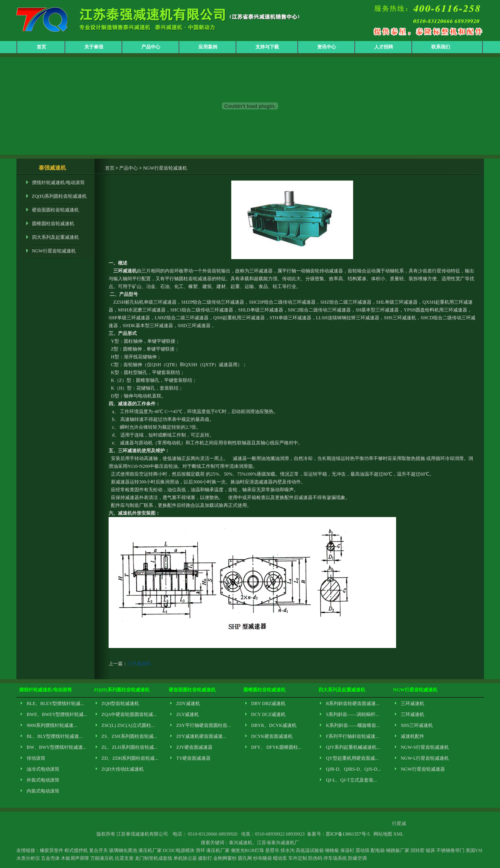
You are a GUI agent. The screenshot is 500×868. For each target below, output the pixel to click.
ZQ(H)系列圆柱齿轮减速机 (60, 196)
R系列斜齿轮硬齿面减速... (353, 703)
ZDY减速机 (188, 703)
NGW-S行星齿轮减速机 (425, 747)
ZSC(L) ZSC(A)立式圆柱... (128, 725)
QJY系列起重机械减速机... (353, 747)
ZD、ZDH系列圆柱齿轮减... (130, 758)
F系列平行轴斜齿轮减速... (352, 736)
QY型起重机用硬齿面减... (352, 758)
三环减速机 (139, 664)
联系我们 (441, 47)
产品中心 (151, 47)
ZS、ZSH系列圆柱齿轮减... (129, 736)
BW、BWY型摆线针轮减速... (56, 747)
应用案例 (208, 47)
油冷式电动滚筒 (43, 769)
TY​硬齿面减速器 (193, 758)
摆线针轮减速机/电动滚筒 (58, 183)
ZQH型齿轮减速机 (121, 703)
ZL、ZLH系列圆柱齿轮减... (129, 747)
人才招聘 (384, 47)
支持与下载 (267, 47)
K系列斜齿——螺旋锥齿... (353, 725)
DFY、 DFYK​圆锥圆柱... (276, 747)
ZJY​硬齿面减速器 (194, 747)
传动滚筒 (36, 758)
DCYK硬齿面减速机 (272, 736)
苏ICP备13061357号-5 (348, 834)
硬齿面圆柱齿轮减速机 (55, 210)
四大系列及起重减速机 (55, 237)
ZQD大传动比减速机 (123, 769)
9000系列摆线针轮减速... (52, 725)
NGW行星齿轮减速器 (423, 769)
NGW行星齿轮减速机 (54, 251)
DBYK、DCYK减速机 (274, 725)
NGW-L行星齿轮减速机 (425, 758)
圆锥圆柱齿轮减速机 (53, 224)
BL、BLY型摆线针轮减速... (54, 736)
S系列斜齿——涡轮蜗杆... (352, 714)
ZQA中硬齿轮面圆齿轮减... (129, 714)
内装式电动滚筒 (43, 791)
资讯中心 (327, 47)
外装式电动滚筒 (43, 780)
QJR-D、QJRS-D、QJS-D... (353, 769)
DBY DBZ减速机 (268, 703)
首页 (41, 47)
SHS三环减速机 (417, 725)
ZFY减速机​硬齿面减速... (201, 736)
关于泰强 (94, 47)
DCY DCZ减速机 (268, 714)
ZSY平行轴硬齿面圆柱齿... (204, 725)
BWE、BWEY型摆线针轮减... (57, 714)
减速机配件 (412, 736)
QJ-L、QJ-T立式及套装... (351, 780)
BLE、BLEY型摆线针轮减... (55, 703)
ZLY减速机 (187, 714)
